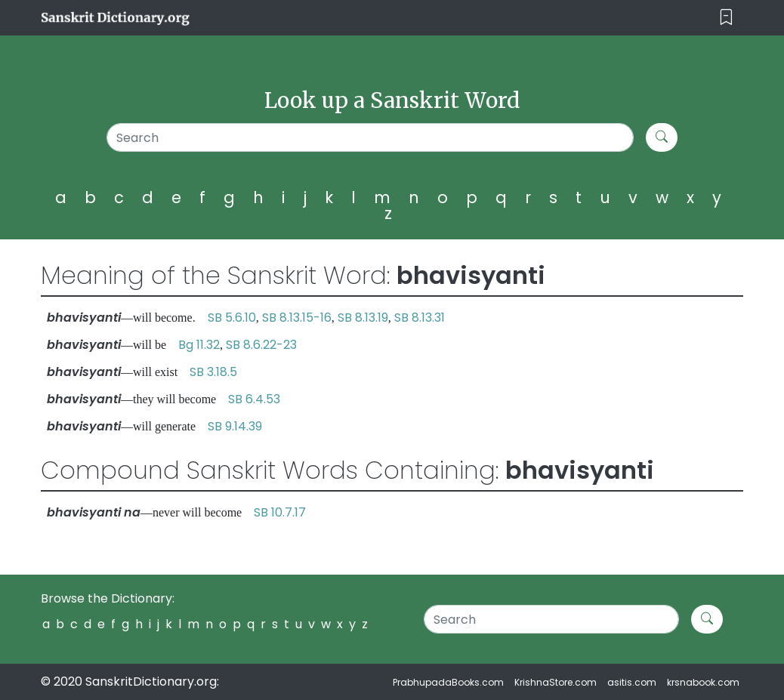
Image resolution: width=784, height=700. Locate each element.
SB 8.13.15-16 (297, 318)
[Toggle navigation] (726, 18)
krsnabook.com (703, 682)
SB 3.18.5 (213, 372)
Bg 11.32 (199, 345)
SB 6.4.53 (254, 399)
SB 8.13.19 (363, 318)
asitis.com (632, 682)
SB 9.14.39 (235, 426)
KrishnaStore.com (556, 682)
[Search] (370, 137)
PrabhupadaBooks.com (448, 682)
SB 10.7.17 (280, 512)
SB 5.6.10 (232, 318)
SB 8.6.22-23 (261, 345)
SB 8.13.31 (420, 318)
